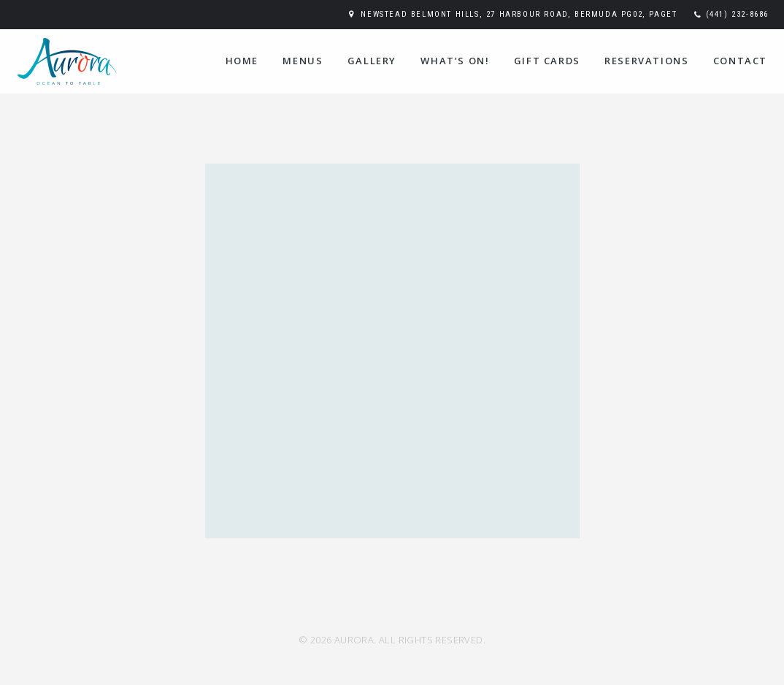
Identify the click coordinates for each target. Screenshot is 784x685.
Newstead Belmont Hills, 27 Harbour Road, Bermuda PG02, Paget (519, 14)
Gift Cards (547, 61)
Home (242, 61)
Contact (740, 61)
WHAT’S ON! (455, 61)
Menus (303, 61)
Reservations (646, 61)
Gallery (372, 61)
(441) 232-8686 (737, 14)
